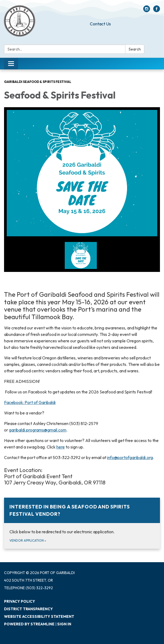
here (61, 447)
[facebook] (157, 11)
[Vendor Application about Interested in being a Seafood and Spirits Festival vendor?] (82, 523)
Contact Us (100, 24)
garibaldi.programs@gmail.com (38, 430)
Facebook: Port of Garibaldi (30, 402)
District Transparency (28, 609)
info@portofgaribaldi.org (130, 457)
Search (135, 49)
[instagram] (147, 11)
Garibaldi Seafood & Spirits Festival (38, 82)
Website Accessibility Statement (39, 616)
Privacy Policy (20, 601)
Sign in (64, 624)
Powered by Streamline (29, 624)
